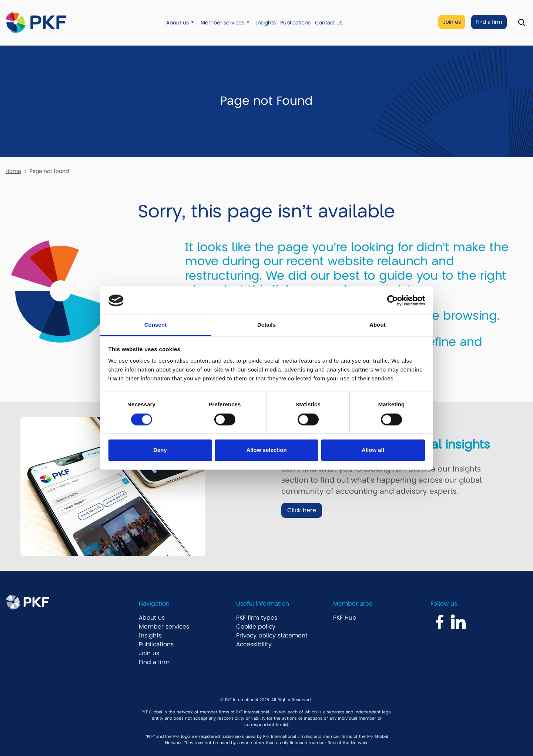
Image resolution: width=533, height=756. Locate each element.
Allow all (373, 450)
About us (177, 23)
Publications (295, 23)
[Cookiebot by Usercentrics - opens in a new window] (393, 300)
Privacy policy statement (272, 636)
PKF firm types (257, 618)
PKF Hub (345, 618)
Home (13, 171)
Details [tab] (266, 325)
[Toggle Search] (522, 23)
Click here (302, 510)
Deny (160, 450)
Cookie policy (256, 627)
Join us (452, 22)
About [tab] (378, 325)
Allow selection (266, 450)
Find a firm (489, 22)
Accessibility (254, 645)
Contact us (329, 23)
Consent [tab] (156, 325)
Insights (266, 23)
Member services (222, 23)
